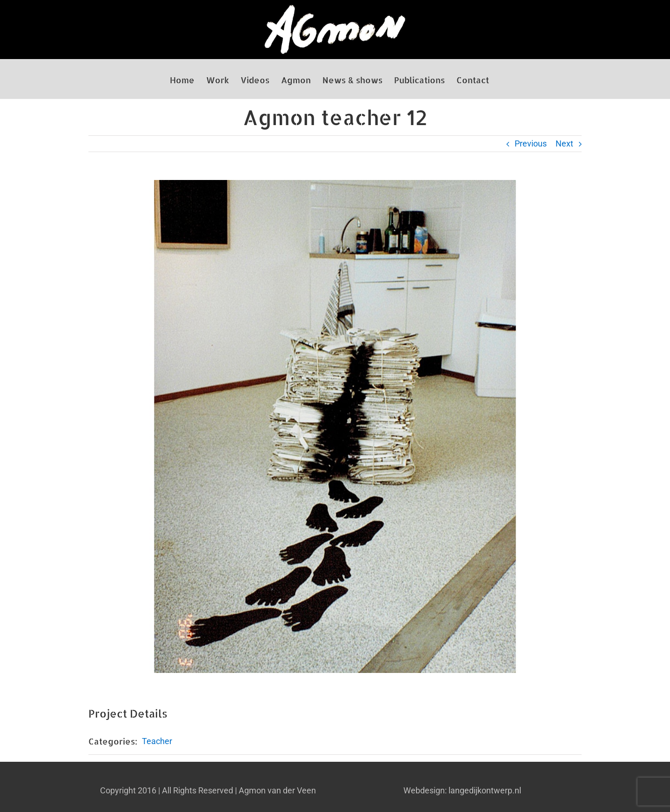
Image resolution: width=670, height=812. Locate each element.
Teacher (157, 741)
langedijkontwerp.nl (485, 790)
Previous (531, 143)
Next (564, 143)
